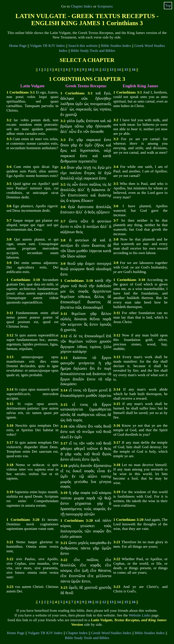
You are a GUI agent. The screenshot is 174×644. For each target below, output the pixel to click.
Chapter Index (82, 6)
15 (126, 69)
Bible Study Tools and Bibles (93, 51)
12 (104, 69)
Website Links (140, 615)
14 (119, 69)
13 (111, 69)
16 (134, 69)
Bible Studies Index (116, 46)
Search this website (83, 46)
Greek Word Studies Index (111, 633)
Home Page (18, 46)
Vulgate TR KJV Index (47, 46)
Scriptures (105, 6)
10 (90, 69)
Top (168, 5)
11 (97, 69)
